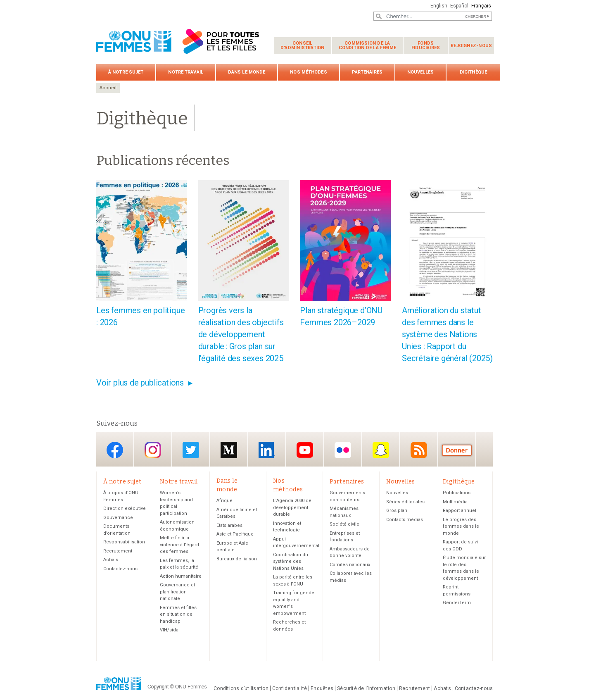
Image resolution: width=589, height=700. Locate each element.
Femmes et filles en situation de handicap (178, 614)
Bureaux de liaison (237, 559)
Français (481, 6)
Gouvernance (118, 518)
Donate (457, 450)
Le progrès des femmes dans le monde (461, 526)
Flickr (343, 450)
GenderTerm (457, 603)
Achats (111, 560)
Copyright (158, 687)
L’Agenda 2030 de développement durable (292, 507)
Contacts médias (405, 520)
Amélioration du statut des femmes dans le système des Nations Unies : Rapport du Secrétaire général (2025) (447, 334)
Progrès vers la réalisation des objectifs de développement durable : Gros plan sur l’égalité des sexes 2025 (241, 334)
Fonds (426, 45)
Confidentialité (290, 688)
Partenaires (367, 72)
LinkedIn (267, 450)
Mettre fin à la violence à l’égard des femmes (179, 545)
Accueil (108, 88)
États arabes (229, 525)
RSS (419, 450)
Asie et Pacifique (235, 534)
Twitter (191, 450)
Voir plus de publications (140, 383)
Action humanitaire (181, 576)
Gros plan (397, 511)
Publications (457, 493)
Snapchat (381, 450)
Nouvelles (420, 72)
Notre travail (185, 72)
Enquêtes (322, 688)
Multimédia (455, 502)
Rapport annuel (460, 511)
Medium (229, 450)
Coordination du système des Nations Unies (291, 562)
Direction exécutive (125, 508)
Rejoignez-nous (471, 46)
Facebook (115, 450)
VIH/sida (169, 630)
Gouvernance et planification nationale (177, 592)
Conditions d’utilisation (241, 688)
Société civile (344, 524)
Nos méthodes (308, 72)
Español (459, 6)
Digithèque (473, 72)
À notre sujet (126, 72)
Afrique (224, 501)
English (439, 6)
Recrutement (118, 551)
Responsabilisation (124, 542)
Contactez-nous (120, 569)
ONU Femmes (191, 687)
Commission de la (368, 45)
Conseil (303, 45)
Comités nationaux (350, 565)
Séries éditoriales (405, 502)
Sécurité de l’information (366, 688)
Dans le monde (247, 72)
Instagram (153, 450)
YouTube (305, 450)
